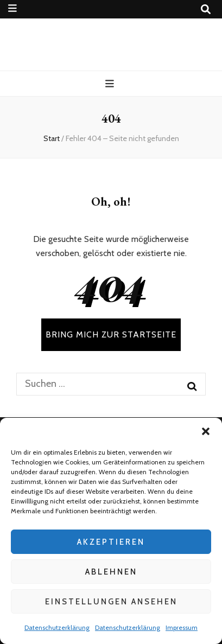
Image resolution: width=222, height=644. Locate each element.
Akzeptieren (111, 542)
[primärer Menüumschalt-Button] (111, 84)
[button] (206, 431)
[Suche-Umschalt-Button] (206, 9)
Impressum (182, 627)
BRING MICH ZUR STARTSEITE (111, 334)
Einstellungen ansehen (111, 602)
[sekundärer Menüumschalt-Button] (12, 8)
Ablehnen (111, 572)
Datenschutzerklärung (57, 627)
